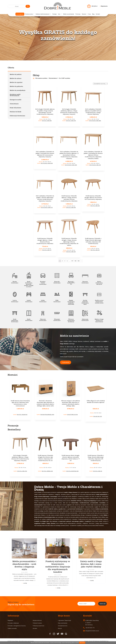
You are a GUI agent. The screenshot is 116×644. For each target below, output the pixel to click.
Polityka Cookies (37, 623)
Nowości (84, 14)
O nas (89, 14)
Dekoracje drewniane (17, 116)
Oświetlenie (14, 104)
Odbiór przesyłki (12, 628)
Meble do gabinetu (16, 86)
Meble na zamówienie (69, 14)
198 (75, 261)
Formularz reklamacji (13, 623)
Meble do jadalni (16, 74)
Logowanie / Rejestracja (64, 620)
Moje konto (104, 6)
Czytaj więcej (66, 362)
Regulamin (10, 620)
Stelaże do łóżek (15, 112)
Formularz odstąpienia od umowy (17, 626)
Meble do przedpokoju (18, 90)
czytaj (25, 583)
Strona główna (20, 14)
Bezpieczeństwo (37, 620)
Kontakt (98, 14)
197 (72, 261)
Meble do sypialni (16, 82)
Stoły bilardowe (15, 108)
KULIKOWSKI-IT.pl (104, 641)
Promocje (78, 14)
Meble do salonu (16, 78)
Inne (60, 14)
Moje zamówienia (63, 623)
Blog (93, 14)
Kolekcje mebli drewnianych (43, 14)
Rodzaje (55, 14)
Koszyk (60, 628)
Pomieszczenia (30, 14)
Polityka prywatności (39, 626)
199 (79, 261)
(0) (94, 6)
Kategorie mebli (16, 100)
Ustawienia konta (63, 626)
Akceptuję (82, 643)
